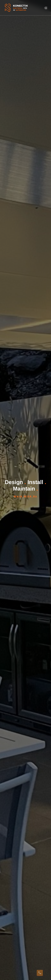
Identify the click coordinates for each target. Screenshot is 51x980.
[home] (16, 8)
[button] (46, 8)
